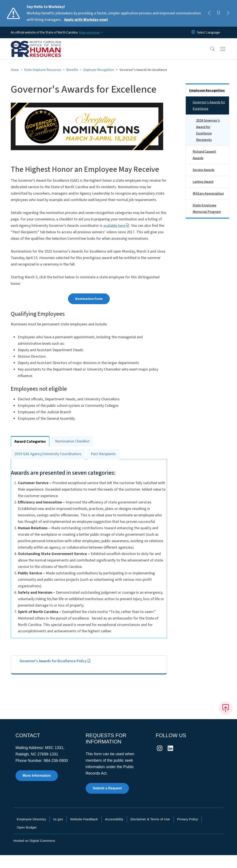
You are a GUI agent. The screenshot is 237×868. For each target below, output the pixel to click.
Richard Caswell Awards (204, 155)
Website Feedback (84, 832)
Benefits (72, 70)
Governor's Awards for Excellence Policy (55, 674)
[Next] (228, 13)
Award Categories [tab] (30, 442)
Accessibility (114, 832)
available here (116, 226)
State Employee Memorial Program (207, 209)
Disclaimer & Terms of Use (150, 832)
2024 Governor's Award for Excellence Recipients (208, 130)
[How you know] (91, 32)
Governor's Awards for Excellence (209, 105)
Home (15, 70)
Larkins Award (203, 182)
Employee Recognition (99, 70)
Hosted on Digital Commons (34, 854)
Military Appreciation (208, 194)
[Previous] (209, 13)
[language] (208, 32)
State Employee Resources (43, 70)
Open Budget (27, 840)
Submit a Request (107, 801)
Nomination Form (89, 299)
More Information (37, 788)
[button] (209, 49)
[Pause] (218, 13)
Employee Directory (31, 832)
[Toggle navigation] (227, 49)
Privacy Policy (188, 832)
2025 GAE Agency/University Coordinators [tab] (48, 454)
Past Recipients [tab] (103, 454)
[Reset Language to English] (193, 32)
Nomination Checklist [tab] (72, 441)
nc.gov (58, 832)
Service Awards (204, 170)
